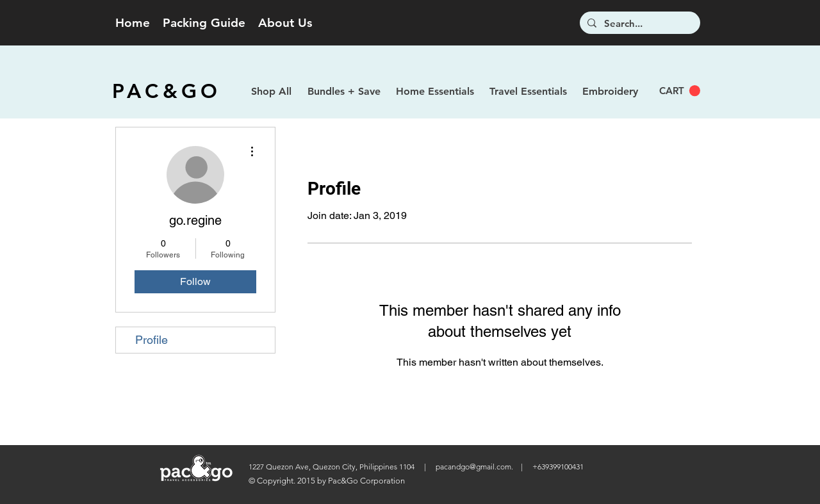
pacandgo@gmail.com (473, 467)
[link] (680, 91)
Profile (152, 340)
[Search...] (639, 23)
